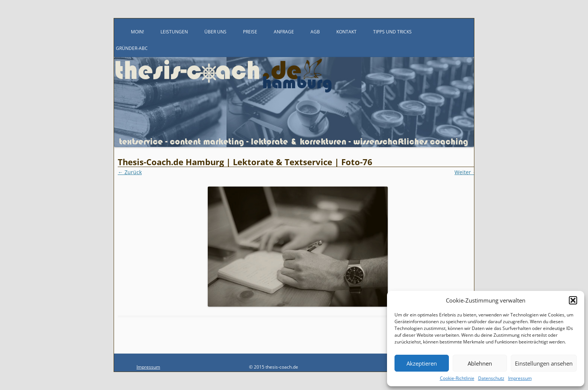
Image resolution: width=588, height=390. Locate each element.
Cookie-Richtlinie (457, 378)
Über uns (215, 32)
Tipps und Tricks (392, 32)
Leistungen (174, 32)
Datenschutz (491, 378)
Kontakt (346, 32)
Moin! (137, 32)
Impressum (520, 378)
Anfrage (284, 32)
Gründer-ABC (132, 48)
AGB (315, 32)
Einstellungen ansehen (544, 363)
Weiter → (466, 172)
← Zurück (130, 172)
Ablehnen (480, 363)
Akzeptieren (422, 363)
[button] (573, 300)
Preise (250, 32)
